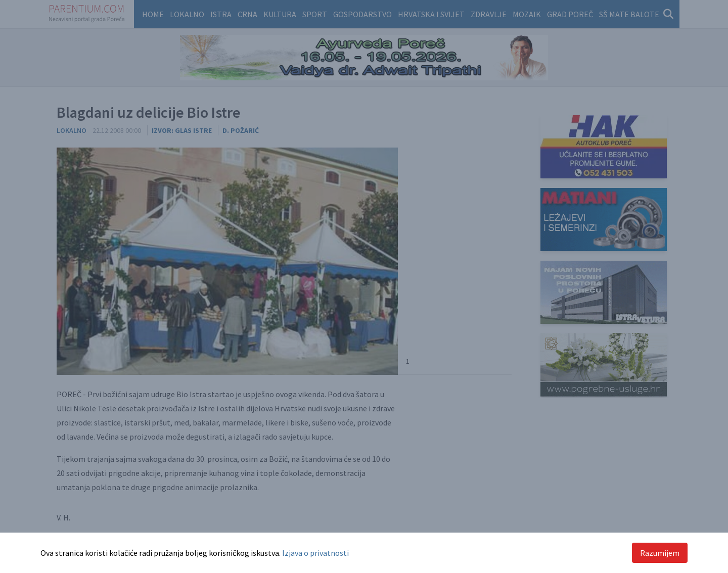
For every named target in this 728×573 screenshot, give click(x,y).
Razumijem (660, 553)
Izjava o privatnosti (315, 553)
